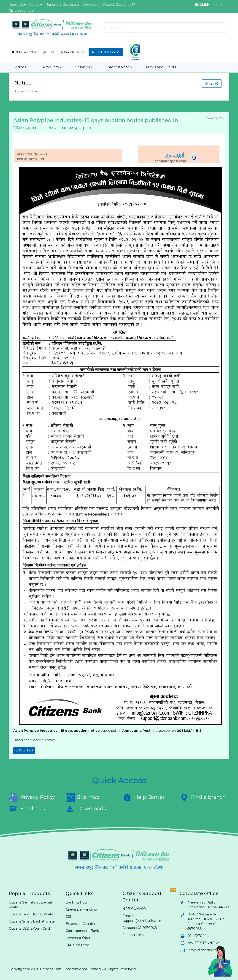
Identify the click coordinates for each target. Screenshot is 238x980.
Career (36, 5)
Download (91, 5)
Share (212, 84)
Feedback (27, 809)
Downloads (86, 809)
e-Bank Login (106, 52)
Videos (22, 67)
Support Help (133, 935)
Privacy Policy (32, 797)
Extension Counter (81, 923)
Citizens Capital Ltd (117, 5)
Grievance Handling (81, 909)
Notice (32, 91)
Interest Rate (118, 67)
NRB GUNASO (134, 909)
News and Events (161, 67)
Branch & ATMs (73, 52)
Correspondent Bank (82, 931)
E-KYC (49, 52)
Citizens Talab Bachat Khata (31, 914)
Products (52, 67)
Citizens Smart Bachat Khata (32, 921)
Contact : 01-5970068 (140, 928)
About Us (17, 5)
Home (19, 91)
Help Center (144, 797)
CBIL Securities (21, 11)
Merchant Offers (79, 938)
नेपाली (219, 5)
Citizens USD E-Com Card (29, 928)
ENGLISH (202, 5)
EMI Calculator (77, 945)
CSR (69, 916)
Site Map (83, 797)
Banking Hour (77, 902)
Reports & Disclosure (62, 5)
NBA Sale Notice (24, 52)
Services (83, 67)
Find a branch (203, 797)
